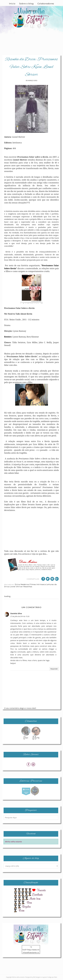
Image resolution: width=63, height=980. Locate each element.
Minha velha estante (13, 842)
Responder (54, 669)
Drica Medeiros (22, 584)
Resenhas (28, 587)
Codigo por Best (52, 977)
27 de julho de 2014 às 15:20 (20, 616)
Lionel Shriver (16, 587)
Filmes (33, 584)
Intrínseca (41, 584)
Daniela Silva (16, 613)
